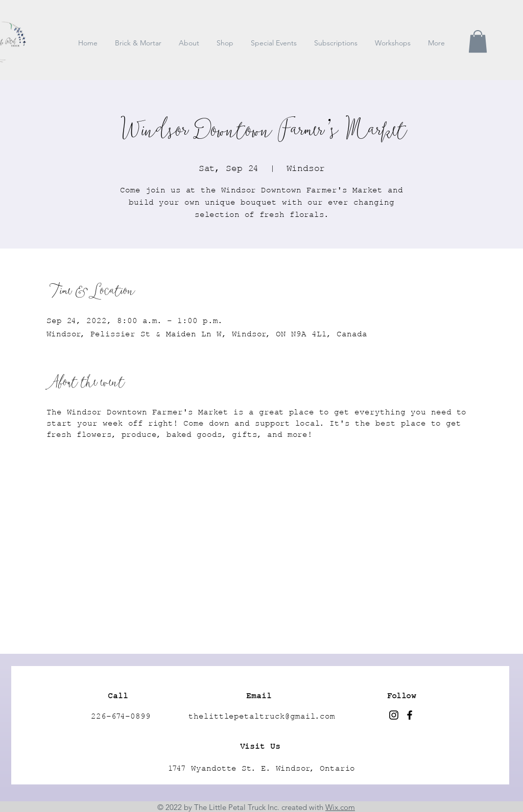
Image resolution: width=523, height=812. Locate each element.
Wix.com (340, 807)
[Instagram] (394, 715)
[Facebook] (410, 715)
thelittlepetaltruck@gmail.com (262, 717)
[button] (478, 41)
